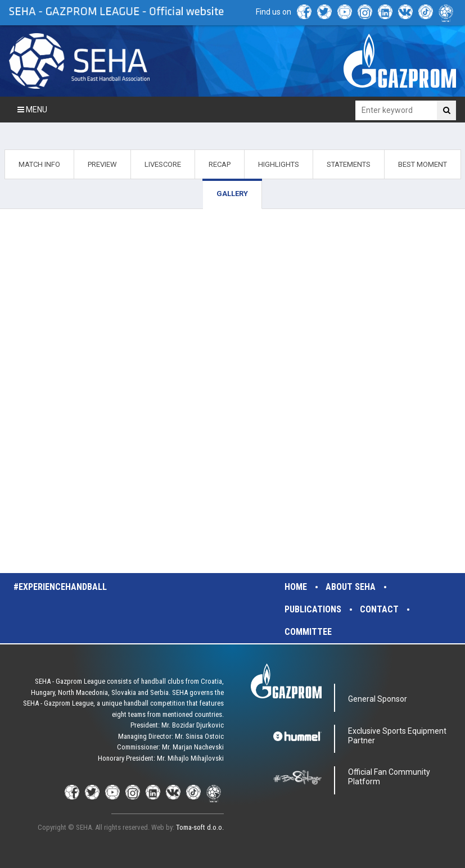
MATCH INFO (39, 164)
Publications (313, 609)
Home (296, 587)
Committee (308, 632)
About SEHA (351, 587)
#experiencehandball (60, 587)
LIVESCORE (163, 164)
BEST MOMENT (423, 164)
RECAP (220, 164)
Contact (379, 609)
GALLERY (232, 194)
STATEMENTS (349, 164)
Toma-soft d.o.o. (200, 827)
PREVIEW (102, 164)
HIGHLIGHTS (279, 164)
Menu (32, 110)
